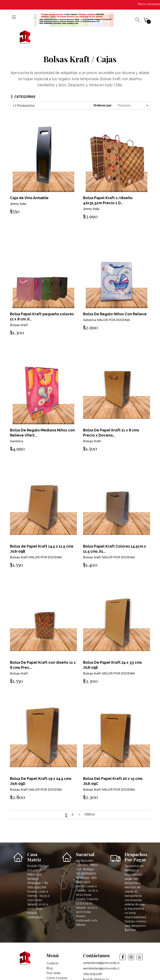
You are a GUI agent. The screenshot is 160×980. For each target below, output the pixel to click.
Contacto (52, 963)
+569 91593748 (92, 974)
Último (90, 814)
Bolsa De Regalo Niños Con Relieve (115, 314)
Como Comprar (57, 978)
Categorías (23, 97)
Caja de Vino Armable (29, 198)
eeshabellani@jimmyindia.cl (101, 968)
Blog (50, 968)
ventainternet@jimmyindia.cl (101, 963)
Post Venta (53, 973)
